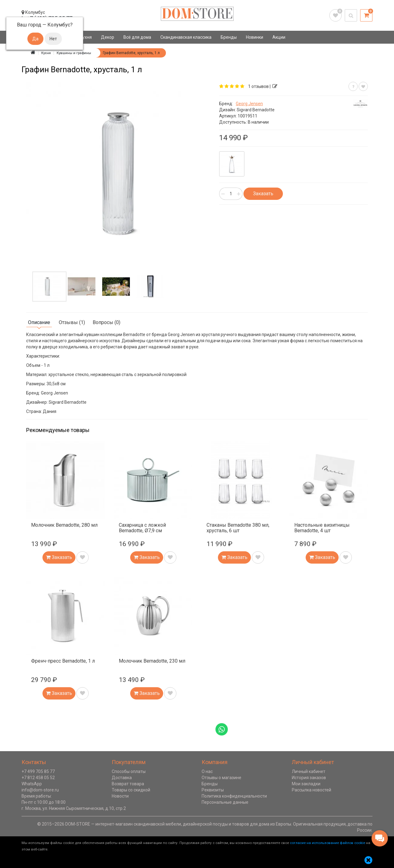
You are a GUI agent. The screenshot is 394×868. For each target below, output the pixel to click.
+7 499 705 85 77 (38, 771)
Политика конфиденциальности (234, 796)
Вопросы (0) (107, 322)
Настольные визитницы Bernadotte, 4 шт (322, 528)
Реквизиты (213, 790)
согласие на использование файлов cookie (328, 843)
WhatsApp (32, 784)
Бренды (229, 37)
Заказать (263, 194)
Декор (108, 37)
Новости (120, 796)
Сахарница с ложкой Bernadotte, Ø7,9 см (142, 528)
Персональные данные (225, 802)
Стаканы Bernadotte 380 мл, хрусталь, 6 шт (238, 528)
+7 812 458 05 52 (38, 778)
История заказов (309, 778)
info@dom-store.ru (40, 790)
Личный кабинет (309, 771)
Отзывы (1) (72, 322)
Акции (279, 37)
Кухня (86, 37)
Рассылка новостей (312, 790)
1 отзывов (258, 86)
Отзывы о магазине (221, 778)
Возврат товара (128, 784)
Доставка (122, 778)
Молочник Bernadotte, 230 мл (152, 661)
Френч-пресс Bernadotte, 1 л (63, 661)
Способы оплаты (129, 771)
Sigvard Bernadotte (256, 110)
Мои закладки (306, 784)
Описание (39, 322)
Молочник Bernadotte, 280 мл (64, 525)
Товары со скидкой (131, 790)
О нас (207, 771)
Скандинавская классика (186, 37)
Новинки (255, 37)
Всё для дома (137, 37)
